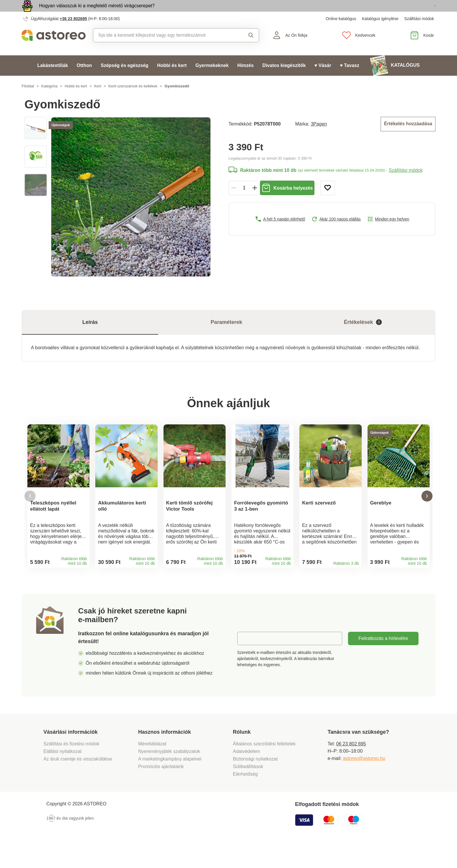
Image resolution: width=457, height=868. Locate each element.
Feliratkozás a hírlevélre (383, 660)
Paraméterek (226, 336)
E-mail (248, 660)
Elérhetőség (245, 796)
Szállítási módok (419, 32)
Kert (98, 99)
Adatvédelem (246, 773)
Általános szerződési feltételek (264, 765)
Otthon (84, 79)
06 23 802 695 (351, 765)
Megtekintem (402, 13)
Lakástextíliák (53, 79)
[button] (30, 514)
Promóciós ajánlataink (161, 788)
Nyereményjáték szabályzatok (169, 773)
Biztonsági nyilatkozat (255, 780)
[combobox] (164, 49)
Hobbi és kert (172, 79)
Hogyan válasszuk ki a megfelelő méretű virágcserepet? (97, 12)
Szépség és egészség (124, 79)
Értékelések (363, 336)
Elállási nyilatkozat (63, 773)
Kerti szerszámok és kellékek (133, 99)
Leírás (90, 336)
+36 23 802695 (73, 32)
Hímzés (245, 79)
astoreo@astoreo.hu (364, 780)
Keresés (251, 49)
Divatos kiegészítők (284, 79)
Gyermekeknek (212, 79)
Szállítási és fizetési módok (72, 765)
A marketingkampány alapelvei (170, 780)
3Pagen (319, 137)
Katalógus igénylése (380, 32)
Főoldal (28, 99)
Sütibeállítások (248, 788)
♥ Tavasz (349, 79)
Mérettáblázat (152, 765)
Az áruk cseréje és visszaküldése (78, 780)
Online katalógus (341, 32)
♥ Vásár (323, 79)
